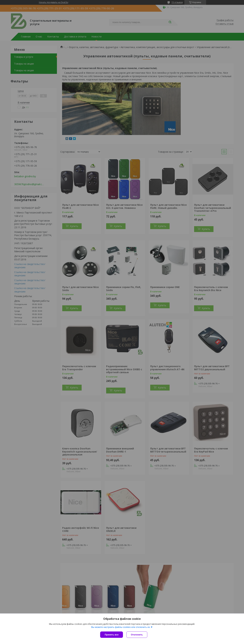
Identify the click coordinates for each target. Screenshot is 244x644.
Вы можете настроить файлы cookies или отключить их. (121, 627)
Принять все (112, 635)
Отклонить (137, 635)
